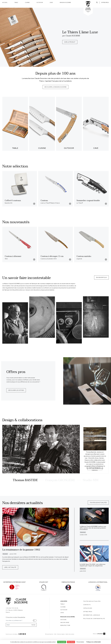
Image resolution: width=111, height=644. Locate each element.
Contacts (87, 611)
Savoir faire (65, 628)
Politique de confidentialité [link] (94, 642)
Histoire (63, 626)
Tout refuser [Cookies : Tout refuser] (71, 642)
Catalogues (88, 614)
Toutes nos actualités (92, 607)
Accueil (5, 2)
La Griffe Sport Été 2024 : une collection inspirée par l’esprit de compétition (93, 571)
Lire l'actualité (10, 573)
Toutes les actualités (98, 509)
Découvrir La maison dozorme (56, 87)
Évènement (83, 538)
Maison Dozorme (65, 2)
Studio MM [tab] (91, 486)
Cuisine (27, 2)
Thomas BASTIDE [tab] (25, 486)
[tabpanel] (55, 455)
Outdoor (40, 2)
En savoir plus (101, 277)
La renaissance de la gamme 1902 (21, 556)
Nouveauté (5, 560)
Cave (51, 2)
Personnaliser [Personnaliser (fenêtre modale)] (80, 642)
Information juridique (92, 621)
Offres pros (105, 2)
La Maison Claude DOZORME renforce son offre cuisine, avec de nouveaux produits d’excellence (93, 534)
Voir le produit (70, 42)
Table (16, 2)
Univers (64, 607)
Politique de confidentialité (94, 625)
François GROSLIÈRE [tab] (60, 486)
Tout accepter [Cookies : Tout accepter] (62, 642)
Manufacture (65, 631)
